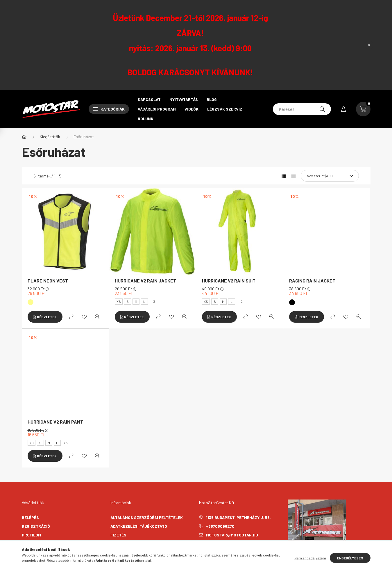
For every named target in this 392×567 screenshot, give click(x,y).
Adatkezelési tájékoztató (139, 526)
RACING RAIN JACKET (312, 281)
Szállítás (121, 544)
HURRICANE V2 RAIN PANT (55, 422)
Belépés (30, 517)
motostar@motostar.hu (232, 535)
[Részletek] (45, 317)
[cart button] (363, 109)
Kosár (28, 544)
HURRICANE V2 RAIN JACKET (145, 281)
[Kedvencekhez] (84, 317)
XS (119, 301)
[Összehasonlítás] (71, 317)
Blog (212, 99)
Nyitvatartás (184, 99)
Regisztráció (36, 526)
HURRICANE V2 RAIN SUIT (229, 281)
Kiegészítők (50, 137)
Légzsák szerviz (225, 109)
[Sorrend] (330, 176)
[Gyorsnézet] (97, 317)
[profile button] (343, 109)
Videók (191, 109)
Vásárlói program (157, 109)
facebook (200, 550)
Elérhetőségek (127, 552)
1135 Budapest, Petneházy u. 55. (238, 517)
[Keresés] (302, 109)
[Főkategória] (24, 137)
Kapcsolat (149, 99)
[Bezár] (369, 45)
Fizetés (118, 535)
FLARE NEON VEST (48, 281)
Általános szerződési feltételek (147, 517)
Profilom (31, 535)
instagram (212, 550)
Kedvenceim (34, 552)
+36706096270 (220, 526)
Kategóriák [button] (109, 109)
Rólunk (146, 119)
